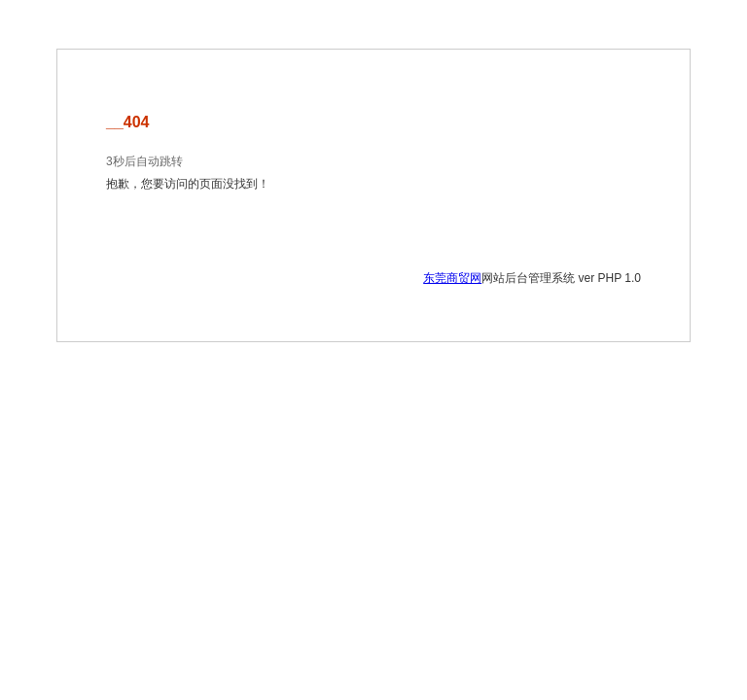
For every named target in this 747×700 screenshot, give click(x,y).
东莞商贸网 (452, 278)
